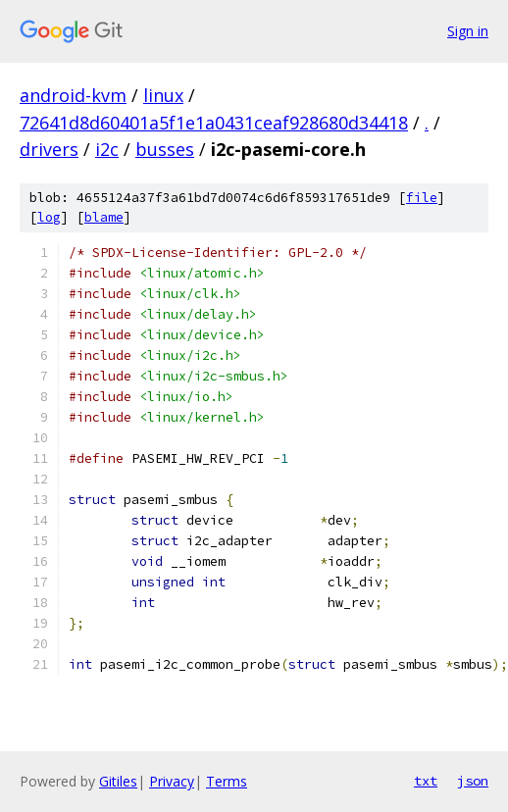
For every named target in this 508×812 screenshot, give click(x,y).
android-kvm (73, 95)
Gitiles (118, 781)
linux (163, 95)
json (473, 781)
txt (426, 781)
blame (104, 217)
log (49, 217)
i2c (107, 149)
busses (165, 149)
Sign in (468, 31)
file (422, 198)
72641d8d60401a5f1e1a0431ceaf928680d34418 (214, 123)
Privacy (172, 781)
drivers (49, 149)
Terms (227, 781)
